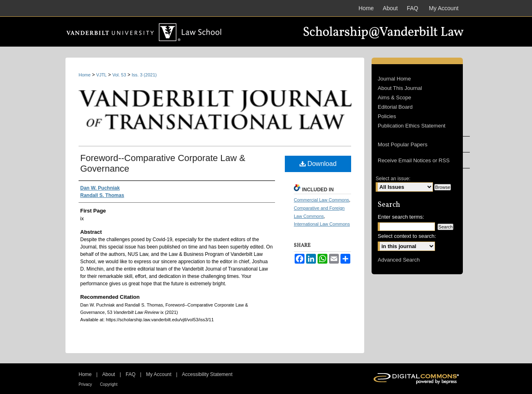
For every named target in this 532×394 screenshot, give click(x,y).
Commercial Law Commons (321, 200)
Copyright (109, 384)
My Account (159, 374)
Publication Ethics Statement (411, 126)
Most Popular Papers (402, 144)
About (109, 374)
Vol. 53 (119, 75)
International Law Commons (322, 224)
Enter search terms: (401, 217)
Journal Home (394, 79)
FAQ (131, 374)
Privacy (85, 384)
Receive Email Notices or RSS (414, 160)
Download (318, 164)
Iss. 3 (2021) (144, 75)
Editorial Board (395, 107)
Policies (387, 116)
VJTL (101, 75)
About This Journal (400, 88)
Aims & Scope (394, 97)
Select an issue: (393, 179)
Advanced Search (399, 260)
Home (85, 75)
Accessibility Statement (207, 374)
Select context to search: (407, 236)
